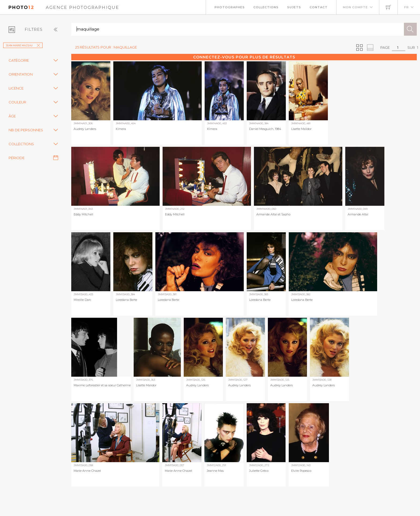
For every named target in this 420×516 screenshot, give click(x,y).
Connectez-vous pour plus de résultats (244, 57)
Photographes (230, 7)
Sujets (294, 7)
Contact (319, 7)
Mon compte (355, 7)
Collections (266, 7)
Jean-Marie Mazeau (23, 45)
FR (406, 7)
